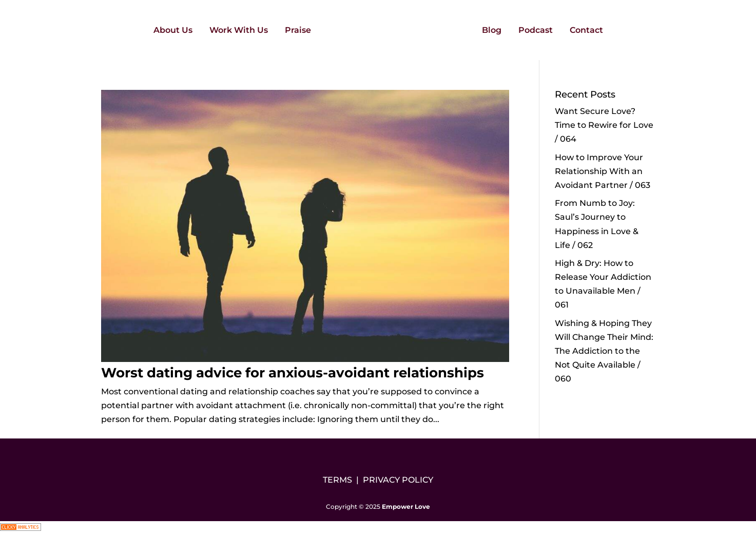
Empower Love (406, 507)
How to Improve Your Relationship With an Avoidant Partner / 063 (603, 171)
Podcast (536, 31)
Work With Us (239, 31)
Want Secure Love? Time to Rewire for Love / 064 (604, 125)
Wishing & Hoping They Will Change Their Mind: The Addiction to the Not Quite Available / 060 (604, 351)
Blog (492, 31)
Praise (298, 31)
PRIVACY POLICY (398, 480)
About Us (173, 31)
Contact (586, 31)
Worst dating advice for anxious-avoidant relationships (293, 373)
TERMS (337, 480)
